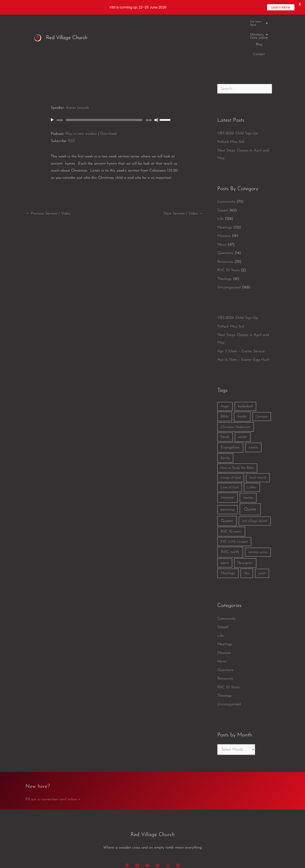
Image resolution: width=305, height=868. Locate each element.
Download (108, 88)
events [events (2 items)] (253, 401)
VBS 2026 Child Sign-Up (238, 87)
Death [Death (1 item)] (225, 391)
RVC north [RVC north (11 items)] (230, 506)
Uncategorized (229, 241)
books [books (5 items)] (242, 370)
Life (220, 173)
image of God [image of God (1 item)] (231, 432)
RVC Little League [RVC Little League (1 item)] (234, 496)
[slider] (104, 74)
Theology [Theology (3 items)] (228, 527)
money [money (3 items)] (248, 452)
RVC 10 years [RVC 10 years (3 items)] (231, 486)
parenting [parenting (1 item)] (227, 464)
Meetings (225, 181)
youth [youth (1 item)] (262, 527)
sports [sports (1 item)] (225, 517)
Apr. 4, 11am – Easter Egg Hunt (243, 314)
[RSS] (178, 819)
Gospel (223, 164)
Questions (225, 207)
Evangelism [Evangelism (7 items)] (230, 401)
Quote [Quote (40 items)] (250, 463)
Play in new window (81, 88)
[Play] (52, 74)
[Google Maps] (127, 819)
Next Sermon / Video (183, 168)
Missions (224, 190)
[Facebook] (137, 819)
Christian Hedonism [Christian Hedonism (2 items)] (236, 381)
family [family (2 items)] (225, 412)
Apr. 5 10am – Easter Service (241, 305)
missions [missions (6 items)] (227, 452)
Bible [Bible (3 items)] (225, 370)
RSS (71, 95)
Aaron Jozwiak (77, 62)
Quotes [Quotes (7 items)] (227, 475)
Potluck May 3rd (231, 96)
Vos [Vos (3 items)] (247, 527)
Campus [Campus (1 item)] (262, 370)
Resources (225, 216)
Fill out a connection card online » (53, 753)
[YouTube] (147, 819)
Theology (225, 233)
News (222, 199)
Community (226, 156)
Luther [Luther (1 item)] (252, 442)
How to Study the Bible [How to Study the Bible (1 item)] (237, 422)
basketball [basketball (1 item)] (245, 360)
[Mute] (156, 74)
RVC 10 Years (229, 224)
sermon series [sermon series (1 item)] (258, 506)
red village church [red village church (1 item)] (255, 475)
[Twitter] (158, 819)
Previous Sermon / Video (48, 168)
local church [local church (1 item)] (258, 432)
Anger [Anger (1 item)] (225, 360)
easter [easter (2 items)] (243, 391)
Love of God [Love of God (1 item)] (229, 442)
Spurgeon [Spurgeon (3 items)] (245, 517)
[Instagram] (168, 819)
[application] (114, 74)
